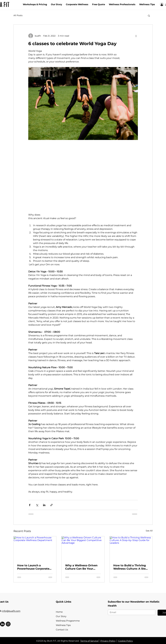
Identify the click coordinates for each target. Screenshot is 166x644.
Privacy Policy (108, 641)
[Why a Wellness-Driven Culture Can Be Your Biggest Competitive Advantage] (83, 548)
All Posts (18, 15)
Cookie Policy (125, 641)
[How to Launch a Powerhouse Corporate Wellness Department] (35, 548)
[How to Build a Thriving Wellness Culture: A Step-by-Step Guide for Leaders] (131, 548)
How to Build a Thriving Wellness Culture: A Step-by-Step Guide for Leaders (131, 567)
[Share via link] (51, 505)
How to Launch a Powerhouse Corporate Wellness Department (33, 567)
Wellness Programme (68, 621)
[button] (149, 16)
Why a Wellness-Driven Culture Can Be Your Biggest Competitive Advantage (81, 567)
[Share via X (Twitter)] (37, 505)
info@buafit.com (11, 611)
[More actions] (136, 36)
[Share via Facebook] (30, 505)
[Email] (131, 612)
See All (149, 531)
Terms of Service (89, 641)
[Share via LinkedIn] (44, 505)
